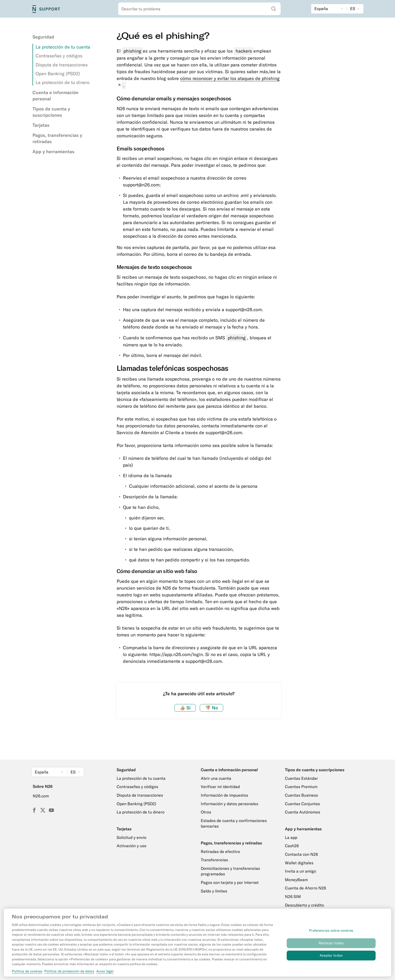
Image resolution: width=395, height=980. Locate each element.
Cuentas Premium (301, 787)
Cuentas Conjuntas (302, 804)
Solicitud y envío (131, 837)
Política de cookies (27, 974)
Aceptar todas (331, 959)
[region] (197, 946)
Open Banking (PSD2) (58, 74)
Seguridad (43, 37)
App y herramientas (53, 152)
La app (291, 837)
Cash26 (292, 846)
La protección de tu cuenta (63, 47)
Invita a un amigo (301, 871)
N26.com (41, 796)
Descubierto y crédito (304, 905)
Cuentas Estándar (301, 778)
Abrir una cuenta (216, 778)
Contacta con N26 (301, 854)
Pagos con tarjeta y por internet (230, 882)
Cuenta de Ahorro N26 (305, 888)
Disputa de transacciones (62, 65)
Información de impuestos (224, 795)
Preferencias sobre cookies (331, 934)
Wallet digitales (299, 863)
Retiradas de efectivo (220, 851)
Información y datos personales (229, 804)
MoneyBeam (296, 880)
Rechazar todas (331, 946)
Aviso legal (105, 974)
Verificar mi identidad (220, 787)
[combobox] (199, 9)
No (211, 708)
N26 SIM (293, 896)
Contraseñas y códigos (59, 56)
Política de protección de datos (69, 974)
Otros (206, 812)
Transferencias (214, 860)
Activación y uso (131, 846)
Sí (185, 708)
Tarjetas (41, 125)
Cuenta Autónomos (303, 812)
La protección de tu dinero (62, 82)
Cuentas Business (301, 795)
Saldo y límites (214, 891)
